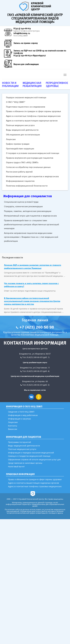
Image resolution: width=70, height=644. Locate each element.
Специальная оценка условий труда (21, 202)
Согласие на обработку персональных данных (28, 167)
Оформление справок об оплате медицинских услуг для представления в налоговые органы (34, 461)
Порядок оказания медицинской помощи (26, 97)
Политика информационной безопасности (27, 186)
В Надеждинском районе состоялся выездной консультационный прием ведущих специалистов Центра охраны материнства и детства (32, 301)
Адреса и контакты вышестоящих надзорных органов (32, 121)
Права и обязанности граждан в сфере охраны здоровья (33, 111)
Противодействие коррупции (20, 149)
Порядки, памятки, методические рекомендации (28, 211)
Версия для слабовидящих (26, 64)
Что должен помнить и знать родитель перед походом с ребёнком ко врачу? (31, 285)
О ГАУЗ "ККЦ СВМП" (16, 102)
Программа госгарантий (20, 442)
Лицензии (11, 139)
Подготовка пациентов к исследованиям (26, 107)
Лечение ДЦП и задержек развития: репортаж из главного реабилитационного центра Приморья (33, 267)
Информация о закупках (19, 419)
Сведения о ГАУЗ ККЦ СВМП (21, 412)
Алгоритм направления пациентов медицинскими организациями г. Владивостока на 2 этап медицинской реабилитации (31, 237)
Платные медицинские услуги (20, 125)
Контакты (13, 426)
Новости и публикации (10, 84)
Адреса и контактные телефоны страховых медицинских (33, 116)
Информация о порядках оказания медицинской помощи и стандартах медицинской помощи (31, 454)
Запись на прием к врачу (26, 43)
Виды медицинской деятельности (22, 130)
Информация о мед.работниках (23, 415)
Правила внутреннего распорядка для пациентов (30, 158)
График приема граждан (18, 144)
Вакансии (13, 429)
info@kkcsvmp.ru (22, 33)
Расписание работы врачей (19, 172)
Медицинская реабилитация (32, 84)
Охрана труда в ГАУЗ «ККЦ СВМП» (22, 162)
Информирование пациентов (20, 181)
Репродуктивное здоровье (57, 84)
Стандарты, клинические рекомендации (23, 206)
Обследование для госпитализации (23, 135)
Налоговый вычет (16, 466)
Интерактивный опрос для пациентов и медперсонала (32, 176)
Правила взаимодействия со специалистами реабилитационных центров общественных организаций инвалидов (31, 224)
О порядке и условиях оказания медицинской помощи (33, 153)
